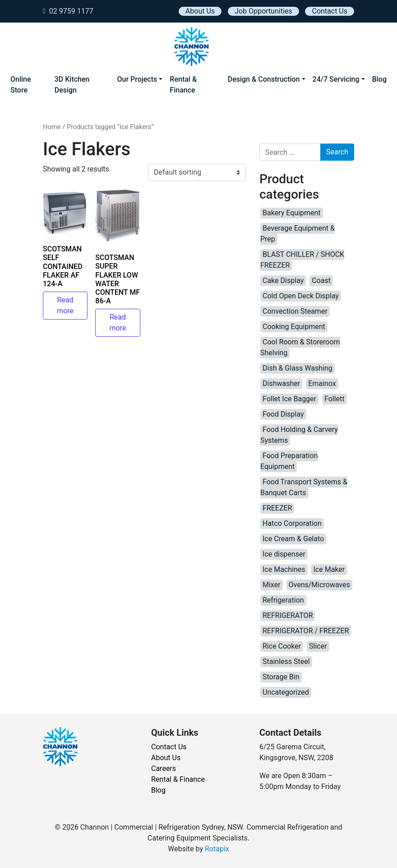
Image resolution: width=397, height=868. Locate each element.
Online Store (21, 85)
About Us (200, 11)
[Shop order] (197, 172)
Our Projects (137, 79)
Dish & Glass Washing (298, 368)
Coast (321, 281)
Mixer (272, 585)
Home (52, 127)
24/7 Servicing (336, 79)
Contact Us (330, 11)
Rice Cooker (282, 646)
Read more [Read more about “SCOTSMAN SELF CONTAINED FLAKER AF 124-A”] (65, 305)
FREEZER (277, 508)
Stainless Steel (286, 661)
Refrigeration (283, 600)
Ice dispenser (284, 554)
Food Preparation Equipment (289, 461)
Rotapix (217, 849)
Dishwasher (281, 383)
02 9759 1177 (68, 11)
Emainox (322, 383)
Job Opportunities (263, 11)
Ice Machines (284, 569)
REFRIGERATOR (288, 615)
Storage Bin (281, 677)
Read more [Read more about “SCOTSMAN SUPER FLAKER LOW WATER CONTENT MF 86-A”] (118, 323)
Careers (164, 768)
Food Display (283, 414)
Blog (379, 79)
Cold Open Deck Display (301, 296)
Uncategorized (286, 692)
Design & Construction (264, 79)
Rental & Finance (183, 85)
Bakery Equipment (292, 213)
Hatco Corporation (292, 523)
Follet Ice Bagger (289, 399)
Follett (335, 399)
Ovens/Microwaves (319, 585)
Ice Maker (329, 569)
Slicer (318, 646)
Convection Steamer (295, 311)
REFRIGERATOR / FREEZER (306, 631)
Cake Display (283, 281)
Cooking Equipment (294, 327)
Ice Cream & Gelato (293, 539)
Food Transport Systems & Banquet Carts (304, 487)
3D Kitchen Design (72, 85)
